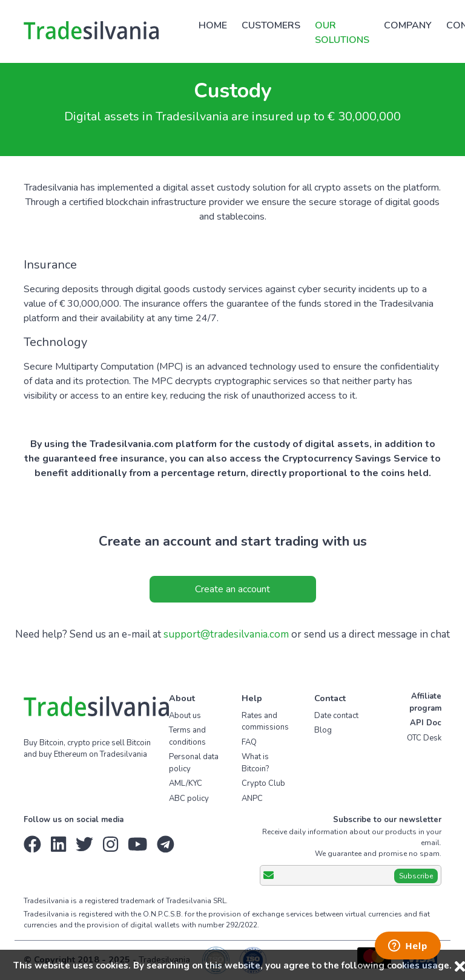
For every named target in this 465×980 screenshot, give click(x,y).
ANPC (252, 799)
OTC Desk (424, 738)
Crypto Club (263, 783)
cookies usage (418, 965)
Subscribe (416, 876)
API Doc (426, 723)
